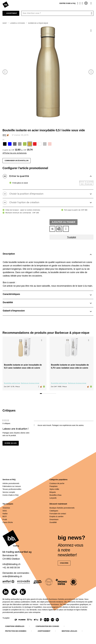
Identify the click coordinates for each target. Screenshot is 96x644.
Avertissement (44, 631)
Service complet (9, 492)
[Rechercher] (92, 13)
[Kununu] (23, 592)
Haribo (5, 514)
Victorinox (6, 508)
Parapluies (53, 486)
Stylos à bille (54, 489)
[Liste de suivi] (80, 3)
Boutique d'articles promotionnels (62, 508)
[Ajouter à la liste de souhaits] (91, 31)
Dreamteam (54, 519)
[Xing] (14, 592)
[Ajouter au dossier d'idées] (66, 229)
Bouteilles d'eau (55, 495)
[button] (5, 72)
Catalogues (54, 511)
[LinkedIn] (6, 592)
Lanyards (53, 498)
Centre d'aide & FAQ (67, 3)
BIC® (5, 516)
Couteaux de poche (57, 483)
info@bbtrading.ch (11, 564)
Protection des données (16, 631)
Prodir (5, 519)
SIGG (5, 511)
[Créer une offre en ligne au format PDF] (59, 229)
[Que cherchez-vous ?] (56, 13)
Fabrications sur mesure (12, 486)
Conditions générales (15, 626)
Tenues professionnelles (12, 489)
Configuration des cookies (47, 626)
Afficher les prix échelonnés (15, 153)
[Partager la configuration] (52, 229)
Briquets (53, 492)
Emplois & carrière (56, 516)
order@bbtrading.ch (12, 576)
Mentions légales (69, 631)
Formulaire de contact (58, 514)
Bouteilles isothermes (12, 383)
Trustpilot (71, 237)
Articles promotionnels (11, 483)
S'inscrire (64, 563)
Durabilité (53, 522)
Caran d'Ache (8, 522)
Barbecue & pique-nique (30, 383)
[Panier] (82, 3)
